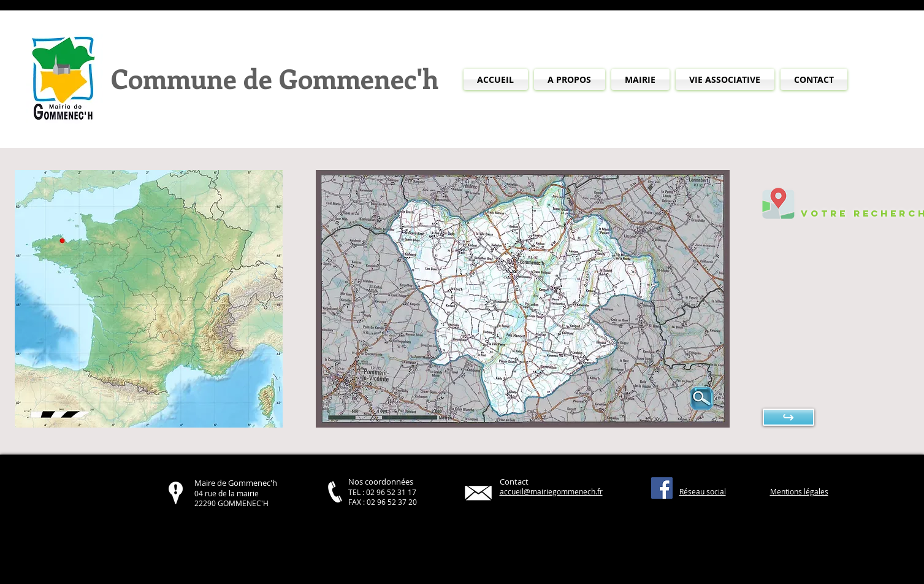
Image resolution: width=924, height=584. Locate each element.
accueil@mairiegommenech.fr (551, 491)
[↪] (788, 417)
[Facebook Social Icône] (662, 488)
